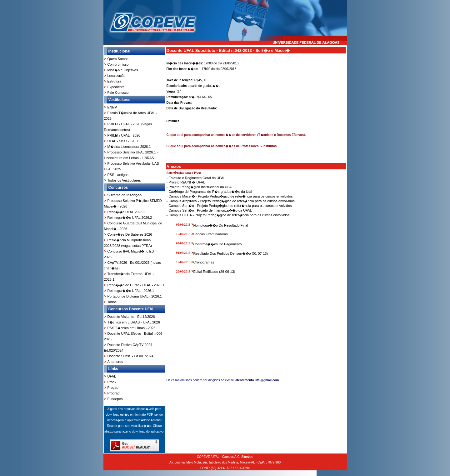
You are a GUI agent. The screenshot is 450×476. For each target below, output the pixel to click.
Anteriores (115, 362)
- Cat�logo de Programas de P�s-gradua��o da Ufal (209, 192)
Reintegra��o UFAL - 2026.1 (131, 291)
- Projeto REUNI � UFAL (186, 182)
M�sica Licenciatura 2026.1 (129, 147)
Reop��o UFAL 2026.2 (126, 212)
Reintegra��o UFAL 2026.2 (130, 218)
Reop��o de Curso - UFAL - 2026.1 (136, 285)
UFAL (112, 376)
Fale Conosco (118, 93)
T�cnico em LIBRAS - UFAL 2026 (134, 322)
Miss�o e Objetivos (123, 70)
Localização (117, 76)
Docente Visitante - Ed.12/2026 (131, 317)
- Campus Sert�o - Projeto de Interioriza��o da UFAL (209, 210)
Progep (113, 388)
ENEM (112, 107)
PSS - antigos (118, 175)
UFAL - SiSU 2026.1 (123, 141)
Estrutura (115, 81)
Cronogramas (204, 262)
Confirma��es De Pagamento (218, 244)
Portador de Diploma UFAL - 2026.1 (135, 296)
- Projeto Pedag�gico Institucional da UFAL (200, 187)
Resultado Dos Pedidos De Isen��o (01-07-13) (231, 253)
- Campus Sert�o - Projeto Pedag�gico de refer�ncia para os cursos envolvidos (229, 206)
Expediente (116, 87)
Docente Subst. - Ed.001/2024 (130, 356)
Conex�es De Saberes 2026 (130, 234)
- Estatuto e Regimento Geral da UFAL (196, 178)
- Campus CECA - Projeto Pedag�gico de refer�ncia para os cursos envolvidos (228, 215)
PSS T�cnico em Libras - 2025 (132, 328)
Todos (112, 302)
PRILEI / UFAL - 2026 (124, 135)
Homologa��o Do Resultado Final (221, 225)
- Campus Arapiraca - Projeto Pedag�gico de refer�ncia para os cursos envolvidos (231, 201)
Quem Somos (118, 59)
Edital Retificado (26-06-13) (214, 272)
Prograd (114, 393)
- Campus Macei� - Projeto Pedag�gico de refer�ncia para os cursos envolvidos (230, 196)
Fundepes (115, 399)
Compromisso (118, 64)
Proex (112, 382)
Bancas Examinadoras (211, 234)
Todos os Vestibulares (124, 180)
